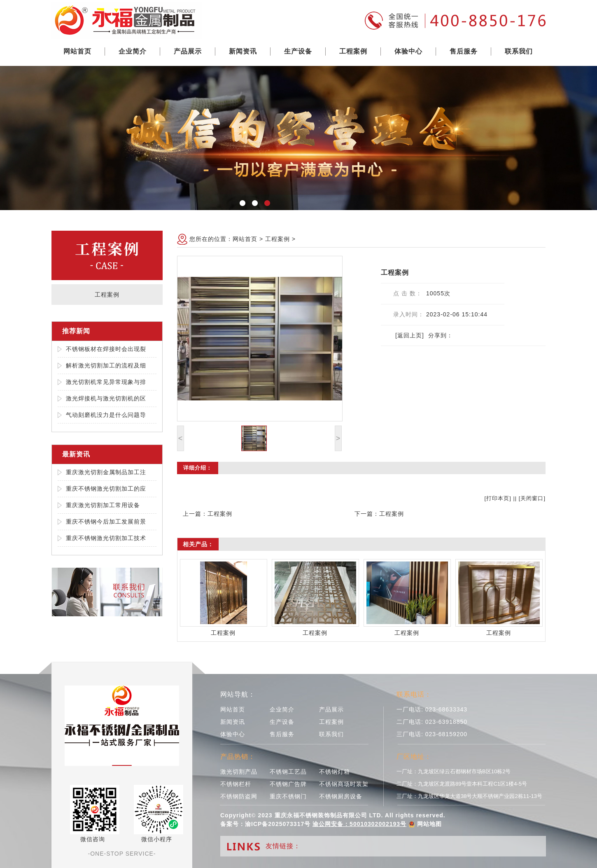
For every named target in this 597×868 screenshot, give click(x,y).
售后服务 (464, 51)
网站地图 (429, 824)
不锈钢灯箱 (335, 772)
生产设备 (298, 51)
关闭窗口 (532, 498)
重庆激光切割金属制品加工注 (106, 472)
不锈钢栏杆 (236, 784)
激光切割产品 (239, 772)
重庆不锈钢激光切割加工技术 (106, 538)
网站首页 (77, 51)
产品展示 (188, 51)
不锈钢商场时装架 (344, 784)
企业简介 (133, 51)
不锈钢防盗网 (239, 796)
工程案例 (353, 51)
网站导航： (238, 694)
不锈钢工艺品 (288, 772)
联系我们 (519, 51)
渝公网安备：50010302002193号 (359, 824)
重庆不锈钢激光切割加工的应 (106, 489)
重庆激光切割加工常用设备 (103, 505)
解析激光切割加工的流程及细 (106, 365)
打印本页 (498, 498)
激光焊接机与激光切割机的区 (106, 398)
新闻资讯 (243, 51)
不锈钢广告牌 (288, 784)
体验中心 (408, 51)
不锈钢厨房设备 (341, 796)
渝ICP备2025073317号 (278, 824)
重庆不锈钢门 (288, 796)
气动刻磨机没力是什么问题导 (106, 415)
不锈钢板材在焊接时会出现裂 (106, 349)
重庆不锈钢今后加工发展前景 (106, 522)
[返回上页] (410, 335)
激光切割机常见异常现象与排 (106, 382)
